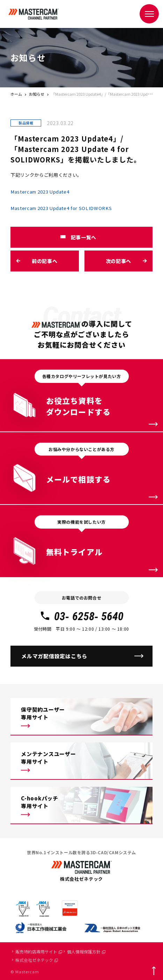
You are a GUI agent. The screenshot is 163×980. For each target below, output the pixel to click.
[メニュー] (149, 14)
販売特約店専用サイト (39, 952)
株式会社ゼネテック (37, 960)
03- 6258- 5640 (81, 616)
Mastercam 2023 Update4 (40, 192)
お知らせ (37, 94)
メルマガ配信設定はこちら (54, 656)
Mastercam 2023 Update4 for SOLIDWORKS (61, 208)
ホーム (16, 94)
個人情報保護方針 (86, 952)
